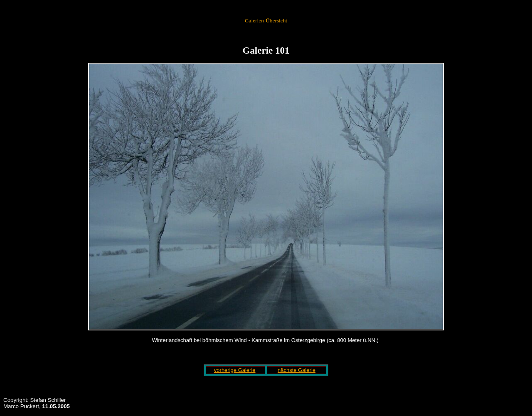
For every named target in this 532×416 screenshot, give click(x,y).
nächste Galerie (297, 370)
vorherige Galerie (235, 370)
